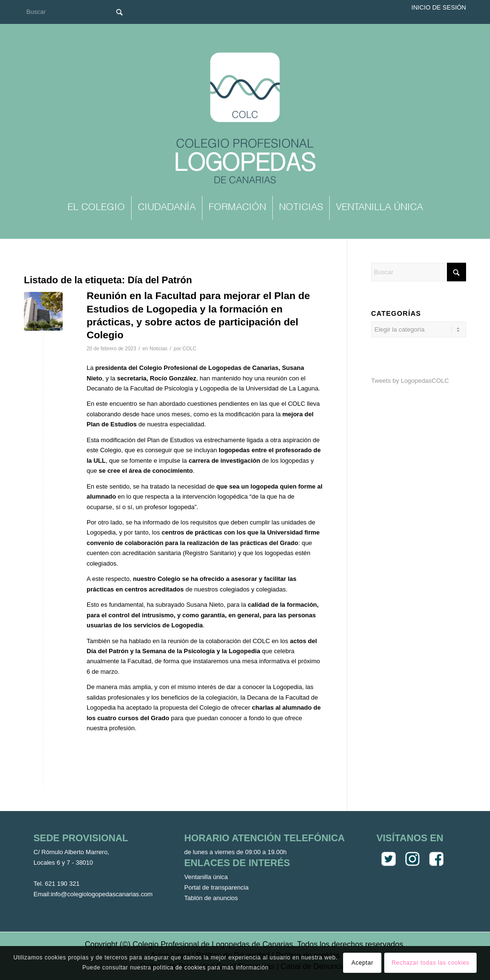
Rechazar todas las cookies (431, 963)
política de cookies (179, 968)
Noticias (158, 348)
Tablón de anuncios (211, 898)
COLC (189, 348)
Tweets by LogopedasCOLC (410, 381)
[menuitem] (96, 208)
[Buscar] (77, 12)
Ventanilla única (206, 877)
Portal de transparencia (216, 887)
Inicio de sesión (439, 7)
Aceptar (363, 963)
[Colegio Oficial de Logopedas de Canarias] (245, 119)
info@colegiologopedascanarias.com (102, 894)
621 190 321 (62, 884)
